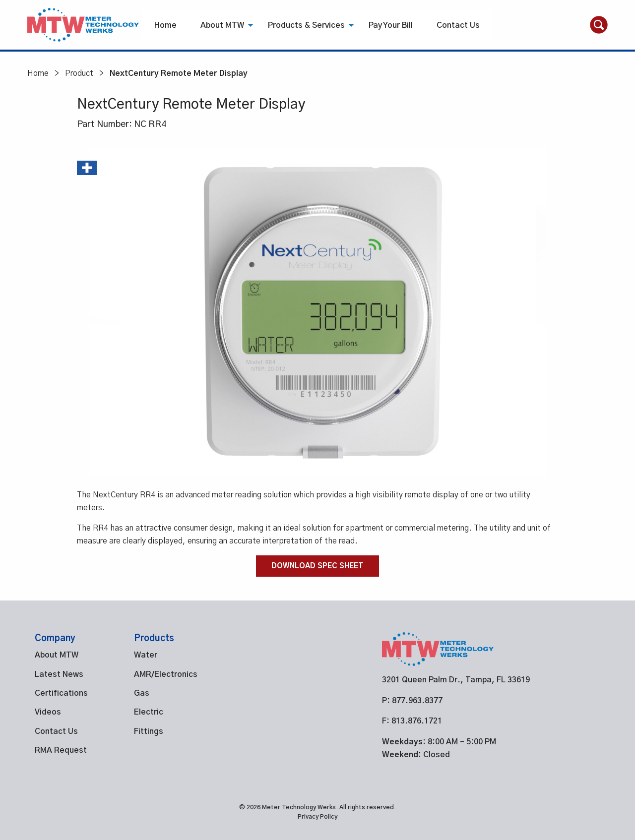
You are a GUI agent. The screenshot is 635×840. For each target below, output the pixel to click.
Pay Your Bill (391, 25)
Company (55, 639)
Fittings (149, 731)
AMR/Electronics (166, 674)
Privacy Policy (317, 817)
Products (154, 639)
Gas (142, 693)
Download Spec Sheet (317, 566)
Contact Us (458, 25)
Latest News (59, 674)
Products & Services (306, 25)
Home (165, 25)
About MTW (222, 25)
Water (146, 655)
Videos (48, 712)
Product (79, 73)
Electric (149, 712)
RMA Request (61, 750)
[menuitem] (165, 25)
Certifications (61, 693)
